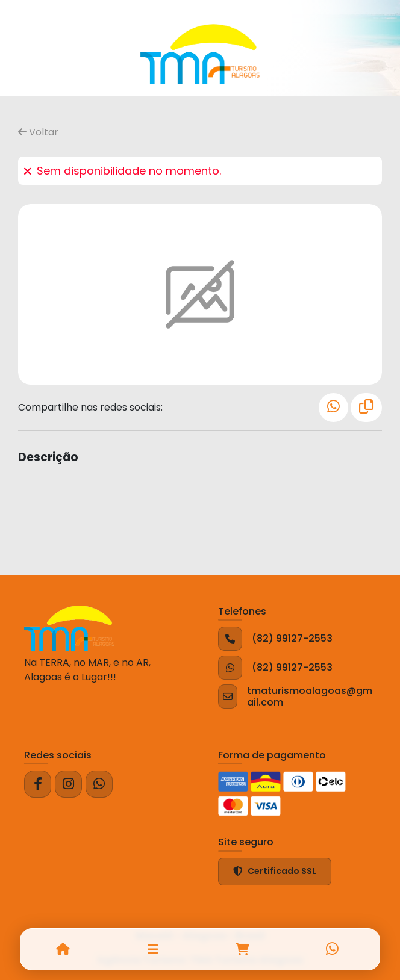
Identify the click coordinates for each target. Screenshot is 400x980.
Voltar (38, 132)
